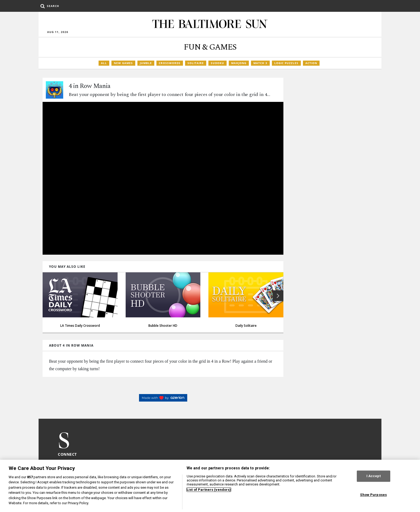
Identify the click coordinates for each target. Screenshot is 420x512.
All (104, 63)
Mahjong (239, 63)
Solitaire (196, 63)
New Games (123, 63)
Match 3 (260, 63)
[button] (278, 296)
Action (311, 63)
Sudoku (217, 63)
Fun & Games (210, 47)
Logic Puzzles (286, 63)
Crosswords (170, 63)
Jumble (146, 63)
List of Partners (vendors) (209, 490)
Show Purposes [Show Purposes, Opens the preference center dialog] (373, 495)
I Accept (374, 476)
